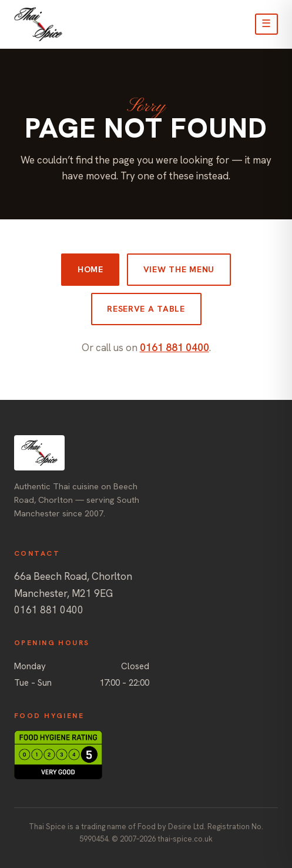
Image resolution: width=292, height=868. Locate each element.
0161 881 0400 (174, 348)
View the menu (179, 269)
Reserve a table (146, 309)
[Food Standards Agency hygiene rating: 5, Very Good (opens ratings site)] (146, 755)
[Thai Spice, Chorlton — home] (38, 24)
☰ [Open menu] (266, 24)
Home (90, 269)
